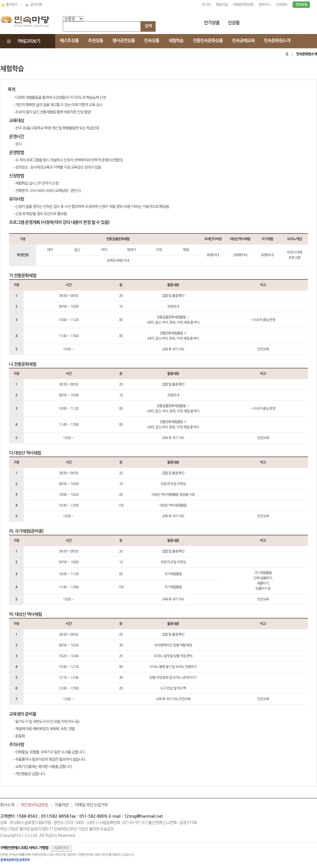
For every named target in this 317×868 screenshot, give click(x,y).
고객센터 (281, 5)
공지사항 (33, 5)
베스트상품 (69, 41)
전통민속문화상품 (208, 41)
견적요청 (301, 5)
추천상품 (96, 41)
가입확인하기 (61, 848)
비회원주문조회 (243, 5)
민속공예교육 (243, 41)
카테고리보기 (29, 41)
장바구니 (264, 5)
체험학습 (176, 41)
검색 (148, 26)
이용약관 (62, 805)
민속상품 (152, 41)
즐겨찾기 (11, 5)
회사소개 (7, 805)
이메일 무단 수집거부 (91, 805)
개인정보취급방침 (34, 805)
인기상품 (212, 24)
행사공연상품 (123, 41)
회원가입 (222, 5)
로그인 (206, 5)
